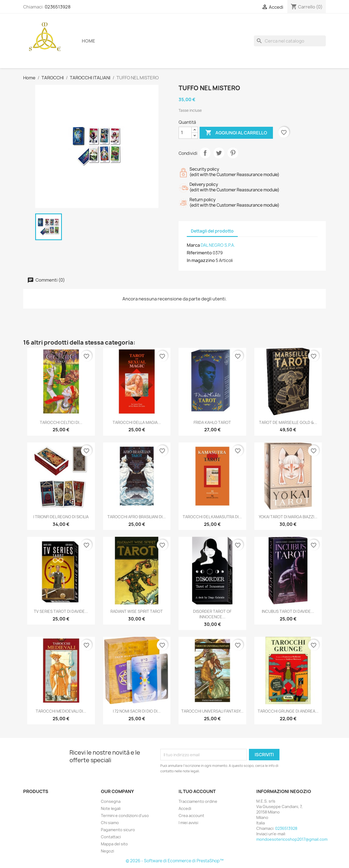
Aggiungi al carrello (236, 133)
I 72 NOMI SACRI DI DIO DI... (137, 711)
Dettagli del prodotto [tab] (212, 231)
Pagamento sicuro (118, 830)
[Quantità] (185, 133)
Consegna (111, 801)
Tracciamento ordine (198, 801)
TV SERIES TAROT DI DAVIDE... (61, 611)
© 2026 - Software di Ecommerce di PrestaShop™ (175, 861)
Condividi (205, 153)
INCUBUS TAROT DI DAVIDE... (288, 611)
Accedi (185, 808)
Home (88, 41)
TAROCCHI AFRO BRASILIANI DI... (137, 517)
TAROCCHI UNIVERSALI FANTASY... (212, 711)
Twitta (219, 153)
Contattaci (111, 837)
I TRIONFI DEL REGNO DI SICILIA (61, 517)
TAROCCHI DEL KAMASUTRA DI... (212, 517)
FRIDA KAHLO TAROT (212, 422)
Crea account (191, 816)
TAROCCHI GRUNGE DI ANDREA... (288, 711)
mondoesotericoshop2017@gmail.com (292, 839)
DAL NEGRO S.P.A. (218, 245)
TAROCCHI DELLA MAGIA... (137, 422)
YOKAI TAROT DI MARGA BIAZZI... (288, 517)
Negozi (107, 851)
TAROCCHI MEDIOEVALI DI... (61, 711)
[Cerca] (290, 41)
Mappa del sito (114, 844)
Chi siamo (110, 823)
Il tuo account (197, 791)
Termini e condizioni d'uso (125, 816)
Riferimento (199, 253)
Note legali (111, 808)
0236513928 (58, 7)
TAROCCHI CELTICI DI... (61, 422)
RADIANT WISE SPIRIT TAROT (137, 611)
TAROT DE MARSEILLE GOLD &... (288, 422)
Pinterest (233, 153)
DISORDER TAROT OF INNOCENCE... (212, 614)
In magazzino (201, 260)
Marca (193, 245)
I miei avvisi (188, 823)
